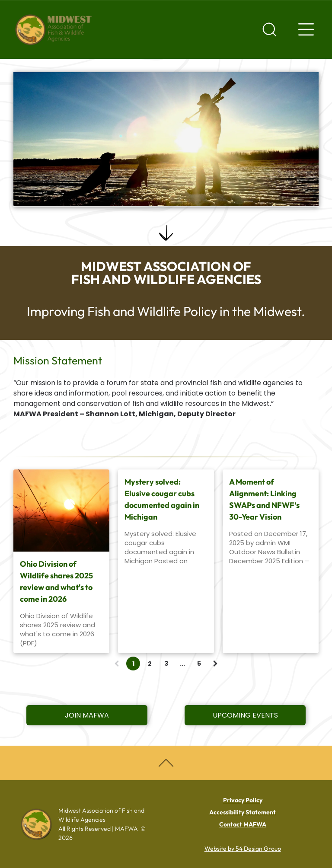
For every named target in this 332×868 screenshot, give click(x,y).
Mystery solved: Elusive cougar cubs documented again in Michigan (162, 499)
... (182, 664)
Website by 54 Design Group (243, 849)
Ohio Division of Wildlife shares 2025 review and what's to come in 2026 (56, 581)
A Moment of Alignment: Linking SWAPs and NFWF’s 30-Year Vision (264, 499)
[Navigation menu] (306, 29)
